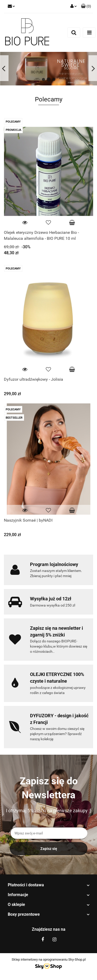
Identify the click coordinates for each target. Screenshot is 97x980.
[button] (86, 6)
